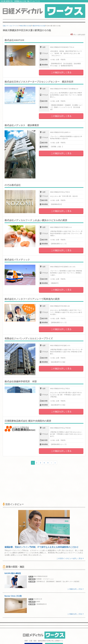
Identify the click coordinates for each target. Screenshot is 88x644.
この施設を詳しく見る (61, 72)
